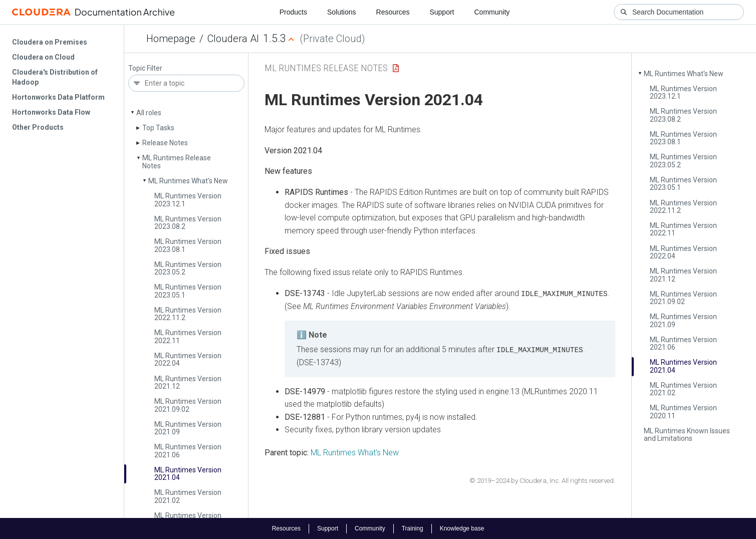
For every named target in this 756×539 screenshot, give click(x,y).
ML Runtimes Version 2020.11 (683, 412)
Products (293, 12)
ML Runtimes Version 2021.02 (188, 496)
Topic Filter (145, 68)
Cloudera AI (233, 39)
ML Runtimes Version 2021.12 (188, 382)
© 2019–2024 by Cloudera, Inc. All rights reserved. (542, 480)
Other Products (38, 127)
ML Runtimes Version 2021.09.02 (188, 405)
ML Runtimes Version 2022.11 (188, 336)
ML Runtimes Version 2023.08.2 (188, 223)
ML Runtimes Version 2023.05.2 (188, 268)
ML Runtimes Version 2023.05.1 (188, 291)
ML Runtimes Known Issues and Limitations (687, 435)
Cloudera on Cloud (43, 57)
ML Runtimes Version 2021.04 (188, 474)
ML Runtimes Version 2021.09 (188, 428)
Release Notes (165, 143)
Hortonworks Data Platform (58, 97)
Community (492, 12)
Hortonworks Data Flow (51, 112)
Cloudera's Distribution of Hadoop (55, 77)
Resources (393, 12)
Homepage (171, 39)
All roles (149, 113)
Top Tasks (158, 128)
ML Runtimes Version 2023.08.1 (188, 245)
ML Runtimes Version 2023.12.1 (188, 200)
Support (442, 12)
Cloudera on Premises (50, 42)
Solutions (342, 12)
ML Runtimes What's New (188, 181)
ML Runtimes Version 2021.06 (188, 451)
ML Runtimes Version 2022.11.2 (188, 314)
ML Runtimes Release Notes (177, 162)
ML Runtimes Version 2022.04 (188, 359)
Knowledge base (462, 528)
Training (413, 528)
